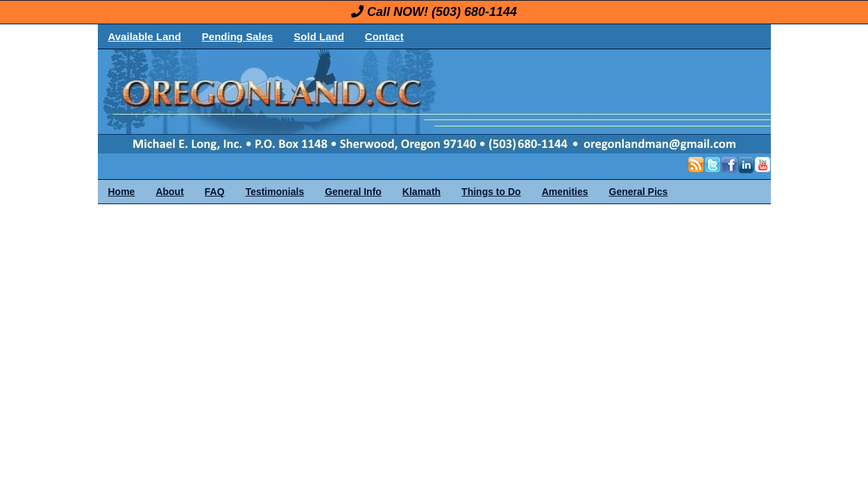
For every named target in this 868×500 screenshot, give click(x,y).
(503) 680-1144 (474, 12)
